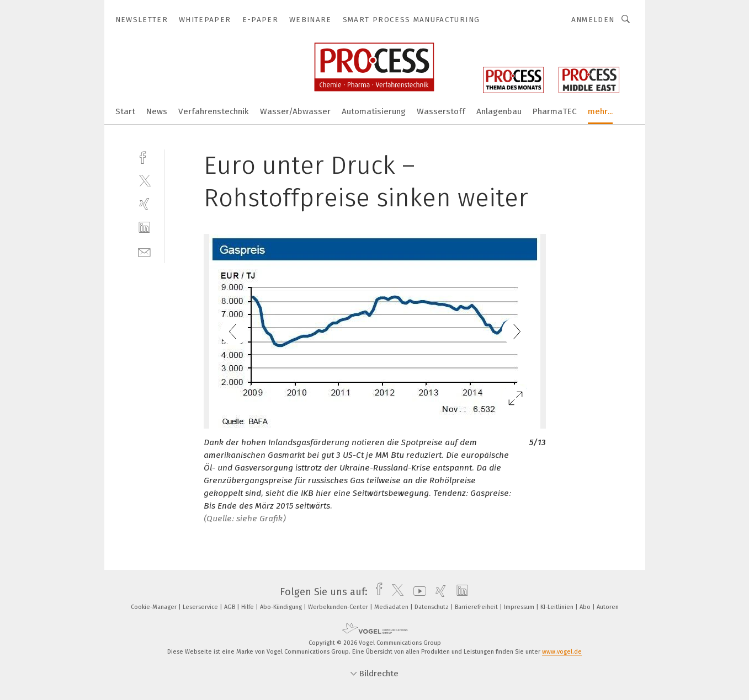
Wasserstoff (441, 111)
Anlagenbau (499, 111)
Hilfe (248, 607)
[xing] (144, 204)
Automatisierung (374, 111)
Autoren (608, 607)
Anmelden (593, 20)
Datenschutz (432, 607)
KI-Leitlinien (558, 607)
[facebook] (144, 156)
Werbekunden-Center (339, 607)
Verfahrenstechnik (214, 111)
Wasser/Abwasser (295, 111)
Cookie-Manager (155, 607)
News (157, 111)
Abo (586, 607)
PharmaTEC (555, 111)
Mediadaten (392, 607)
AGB (230, 607)
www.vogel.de (562, 652)
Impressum (520, 607)
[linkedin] (144, 228)
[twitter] (144, 180)
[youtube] (417, 592)
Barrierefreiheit (477, 607)
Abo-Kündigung (282, 607)
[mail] (144, 251)
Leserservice (201, 607)
